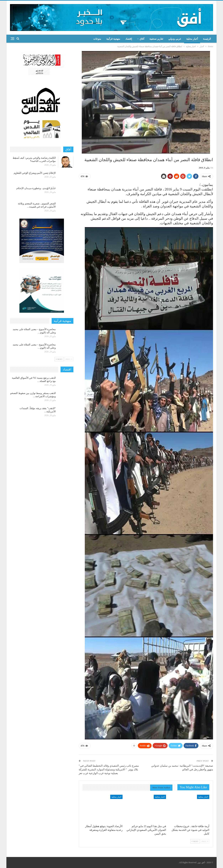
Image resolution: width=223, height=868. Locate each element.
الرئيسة (207, 39)
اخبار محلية (203, 797)
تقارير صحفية (156, 39)
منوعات (97, 39)
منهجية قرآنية (113, 39)
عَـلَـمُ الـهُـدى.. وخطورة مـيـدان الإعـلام (36, 188)
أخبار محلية (192, 39)
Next (195, 841)
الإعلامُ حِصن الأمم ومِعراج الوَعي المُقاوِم (35, 173)
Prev (205, 841)
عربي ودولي (175, 39)
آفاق (142, 39)
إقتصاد (129, 39)
